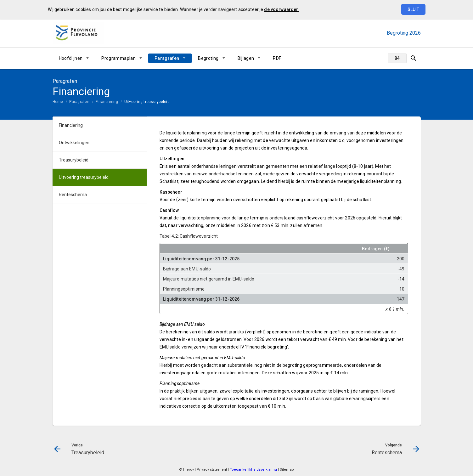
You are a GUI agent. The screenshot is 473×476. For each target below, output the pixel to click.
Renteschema (73, 195)
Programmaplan (118, 58)
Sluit (413, 9)
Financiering (107, 102)
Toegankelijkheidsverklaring (254, 470)
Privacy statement (212, 470)
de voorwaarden (281, 9)
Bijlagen (246, 58)
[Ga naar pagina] (397, 58)
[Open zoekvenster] (414, 58)
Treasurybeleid (74, 160)
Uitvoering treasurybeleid (147, 102)
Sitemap (287, 470)
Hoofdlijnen (71, 58)
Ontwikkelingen (74, 143)
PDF (277, 58)
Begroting (208, 58)
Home (58, 102)
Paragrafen (167, 58)
